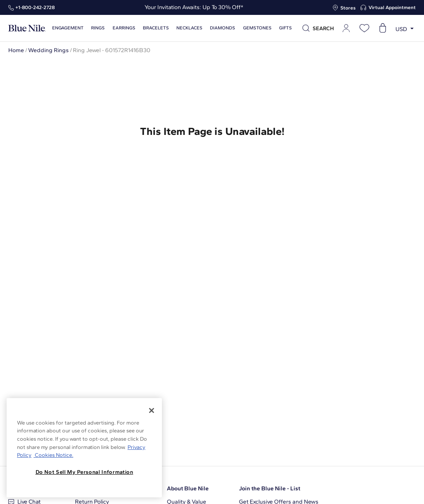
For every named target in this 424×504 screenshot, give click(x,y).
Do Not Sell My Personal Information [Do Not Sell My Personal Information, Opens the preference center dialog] (84, 472)
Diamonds (223, 28)
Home (16, 50)
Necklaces (189, 28)
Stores (348, 8)
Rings (98, 28)
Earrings (124, 28)
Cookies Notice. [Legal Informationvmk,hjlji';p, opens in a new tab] (53, 455)
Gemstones (257, 28)
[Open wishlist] (364, 28)
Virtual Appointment (392, 7)
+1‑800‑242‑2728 (35, 7)
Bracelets (156, 28)
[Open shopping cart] (383, 28)
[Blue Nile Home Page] (27, 28)
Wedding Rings (48, 50)
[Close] (152, 410)
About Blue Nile (188, 488)
